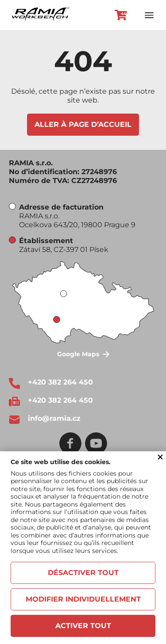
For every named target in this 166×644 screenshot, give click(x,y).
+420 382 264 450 (60, 382)
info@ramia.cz (54, 418)
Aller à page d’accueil (83, 124)
